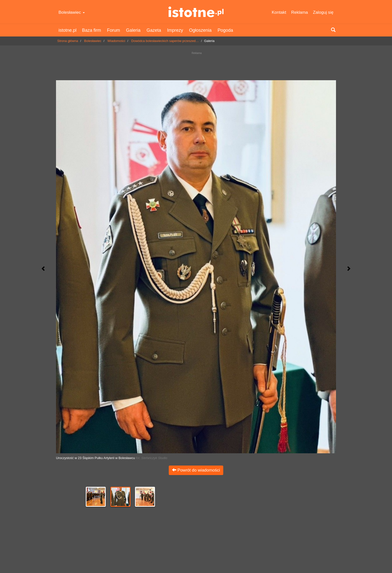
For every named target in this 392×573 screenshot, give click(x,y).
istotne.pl (196, 12)
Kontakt (279, 12)
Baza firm (91, 30)
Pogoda (225, 30)
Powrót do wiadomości (196, 470)
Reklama (300, 12)
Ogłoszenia (200, 30)
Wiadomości (116, 41)
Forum (113, 30)
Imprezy (175, 30)
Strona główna (68, 41)
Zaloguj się (323, 12)
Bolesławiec (72, 12)
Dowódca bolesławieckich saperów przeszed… (165, 41)
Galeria (133, 30)
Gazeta (154, 30)
